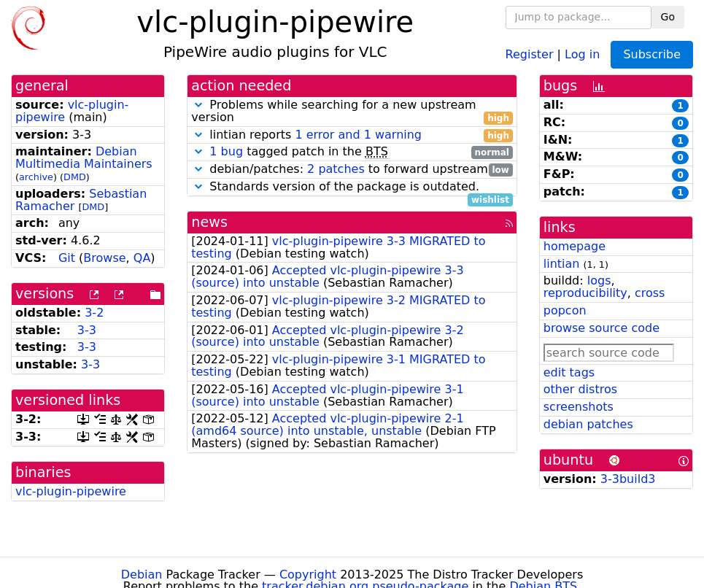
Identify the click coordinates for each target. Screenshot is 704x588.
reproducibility (585, 293)
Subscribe (652, 54)
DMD (75, 177)
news (209, 222)
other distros (580, 389)
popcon (565, 310)
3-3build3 (628, 479)
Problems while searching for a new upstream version (352, 112)
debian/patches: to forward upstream (352, 170)
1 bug (226, 151)
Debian (142, 575)
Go (668, 17)
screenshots (579, 407)
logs (599, 281)
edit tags (569, 372)
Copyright (308, 575)
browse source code (602, 328)
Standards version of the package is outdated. (352, 187)
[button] (198, 105)
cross (650, 293)
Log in (582, 54)
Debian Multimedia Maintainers (84, 158)
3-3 (87, 330)
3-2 (94, 313)
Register (530, 54)
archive (36, 177)
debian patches (588, 424)
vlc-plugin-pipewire (72, 111)
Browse (104, 258)
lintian (562, 264)
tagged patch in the (352, 152)
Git (67, 258)
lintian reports (352, 135)
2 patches (336, 169)
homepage (575, 246)
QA (142, 258)
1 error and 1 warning (358, 135)
